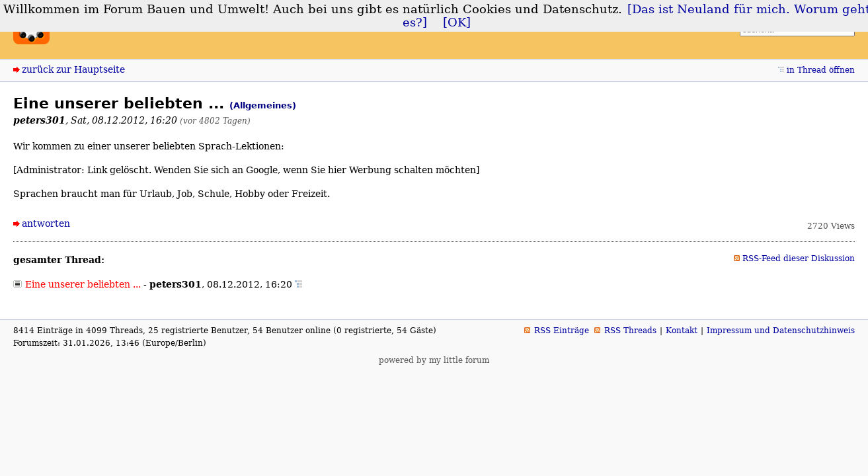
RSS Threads (630, 331)
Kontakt (682, 331)
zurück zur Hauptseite (73, 69)
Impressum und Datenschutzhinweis (781, 331)
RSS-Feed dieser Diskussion (799, 258)
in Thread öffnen (821, 70)
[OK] (457, 22)
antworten (46, 223)
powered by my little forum (434, 360)
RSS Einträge (562, 331)
